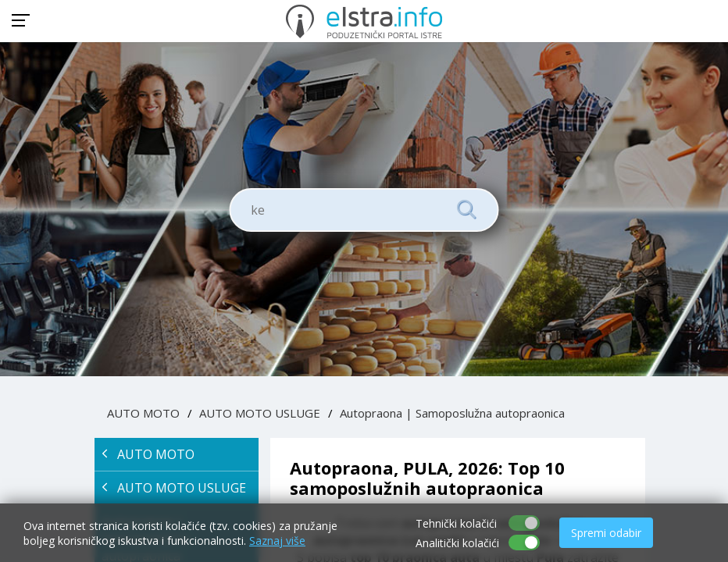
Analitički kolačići (457, 543)
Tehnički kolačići (456, 523)
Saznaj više (277, 541)
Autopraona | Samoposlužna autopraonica (452, 413)
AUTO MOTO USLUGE (260, 413)
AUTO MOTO (143, 413)
